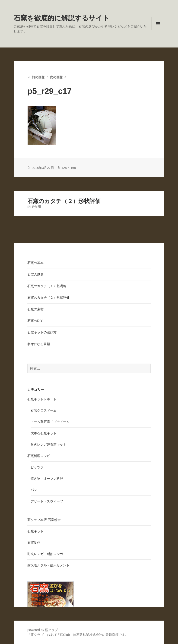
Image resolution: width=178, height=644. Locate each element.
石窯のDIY (35, 321)
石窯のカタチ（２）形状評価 (48, 298)
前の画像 (38, 77)
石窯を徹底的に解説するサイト (62, 18)
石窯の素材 (35, 309)
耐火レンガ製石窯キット (48, 444)
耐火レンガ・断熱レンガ (45, 554)
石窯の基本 (35, 263)
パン (34, 490)
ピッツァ (37, 467)
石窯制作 (34, 542)
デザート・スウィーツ (47, 501)
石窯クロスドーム (44, 410)
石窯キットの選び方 (42, 332)
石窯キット (35, 531)
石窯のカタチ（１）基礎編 (47, 286)
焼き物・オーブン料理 (47, 479)
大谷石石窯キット (44, 433)
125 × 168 (69, 168)
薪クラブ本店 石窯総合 (44, 520)
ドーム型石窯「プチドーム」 (52, 422)
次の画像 (56, 77)
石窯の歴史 (35, 274)
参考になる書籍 (39, 344)
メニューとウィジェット (158, 30)
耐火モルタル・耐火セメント (48, 565)
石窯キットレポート (42, 399)
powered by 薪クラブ (43, 630)
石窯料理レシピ (39, 456)
